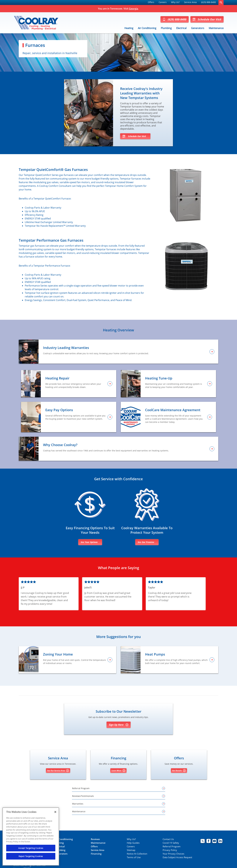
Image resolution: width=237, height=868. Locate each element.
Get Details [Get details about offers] (179, 771)
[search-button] (221, 2)
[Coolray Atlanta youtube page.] (214, 841)
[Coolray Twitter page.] (203, 841)
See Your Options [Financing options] (89, 542)
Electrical (181, 28)
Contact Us (168, 839)
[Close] (55, 812)
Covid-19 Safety (171, 843)
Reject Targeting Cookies (31, 856)
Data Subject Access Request (177, 857)
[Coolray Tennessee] (36, 23)
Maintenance (216, 28)
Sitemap (131, 850)
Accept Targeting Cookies (31, 848)
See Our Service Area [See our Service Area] (58, 771)
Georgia (133, 9)
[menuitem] (151, 2)
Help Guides (133, 843)
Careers (163, 2)
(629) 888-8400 (209, 2)
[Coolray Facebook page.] (209, 841)
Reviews (95, 839)
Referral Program (172, 846)
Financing (96, 854)
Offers (151, 2)
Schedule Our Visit (207, 19)
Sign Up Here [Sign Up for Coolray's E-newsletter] (119, 725)
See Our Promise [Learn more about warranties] (146, 542)
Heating (129, 28)
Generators (198, 28)
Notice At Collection (137, 854)
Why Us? (175, 2)
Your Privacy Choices (173, 854)
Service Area (190, 2)
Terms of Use (134, 857)
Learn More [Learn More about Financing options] (118, 771)
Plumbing (166, 28)
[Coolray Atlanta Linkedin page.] (220, 841)
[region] (31, 836)
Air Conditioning (147, 28)
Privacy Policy (170, 850)
